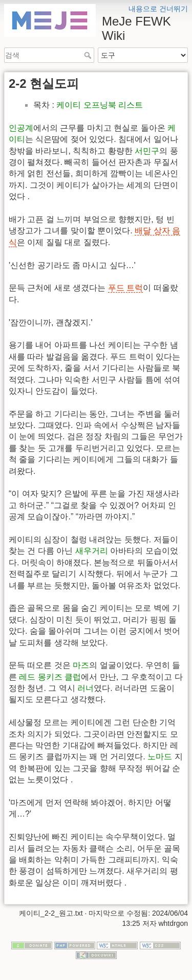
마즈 (81, 665)
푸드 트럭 (125, 288)
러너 (86, 688)
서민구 (147, 151)
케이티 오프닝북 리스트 (100, 105)
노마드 (160, 757)
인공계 (21, 128)
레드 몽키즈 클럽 (50, 677)
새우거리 (92, 551)
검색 (89, 55)
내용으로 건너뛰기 (158, 9)
